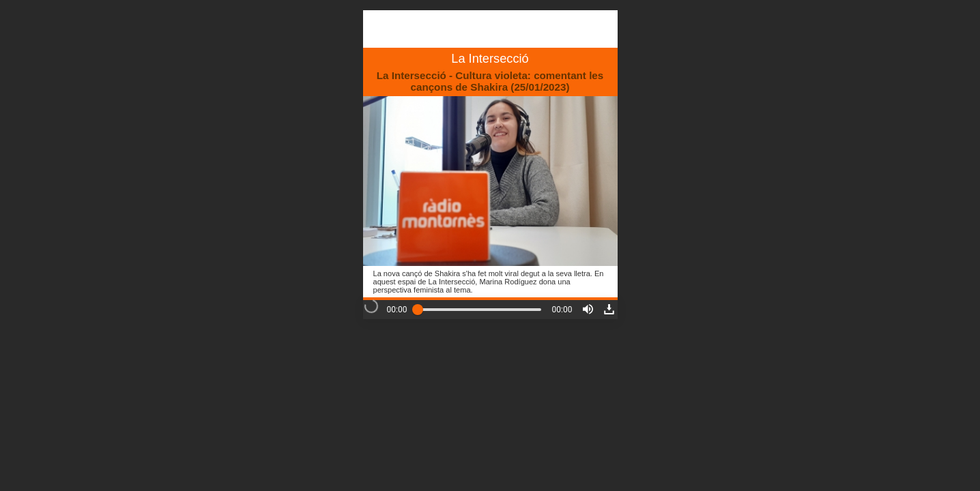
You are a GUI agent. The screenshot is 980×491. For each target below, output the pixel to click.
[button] (588, 309)
